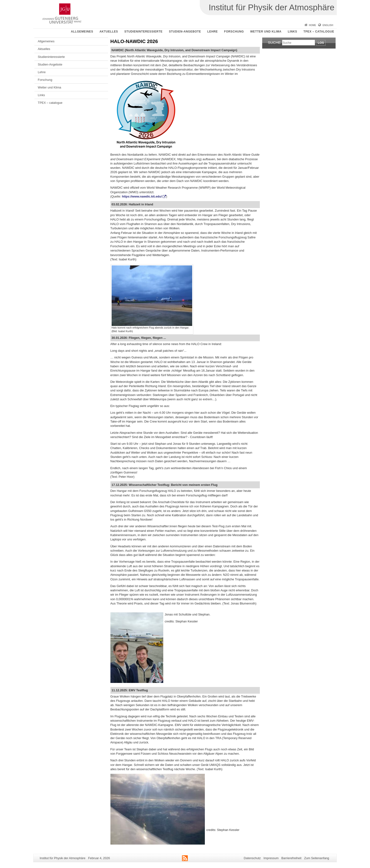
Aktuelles (109, 32)
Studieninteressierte (143, 32)
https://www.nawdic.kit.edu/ (142, 196)
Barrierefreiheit (291, 858)
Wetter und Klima (266, 32)
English (328, 25)
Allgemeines (82, 32)
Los (321, 43)
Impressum (271, 858)
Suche (274, 42)
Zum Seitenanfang (317, 858)
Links (292, 32)
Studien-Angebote (185, 32)
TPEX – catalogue (319, 32)
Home (312, 25)
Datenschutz (252, 858)
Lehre (212, 32)
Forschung (234, 32)
